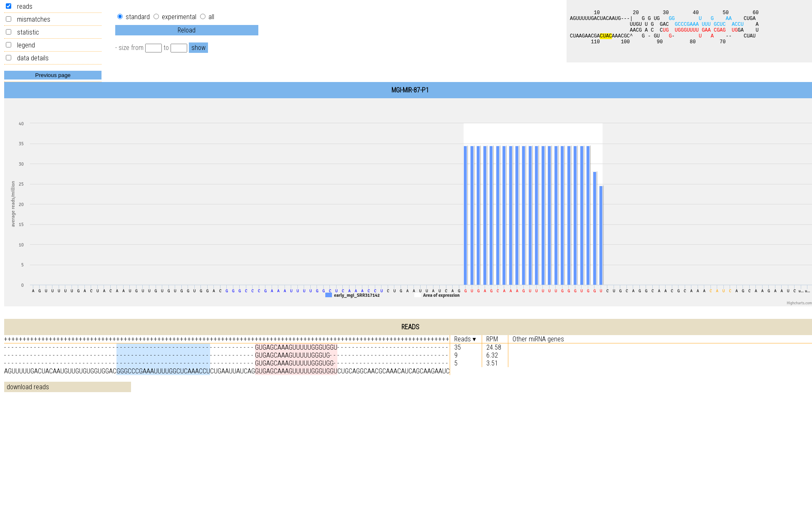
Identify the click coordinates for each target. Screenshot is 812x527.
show (198, 48)
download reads (28, 387)
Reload (187, 30)
